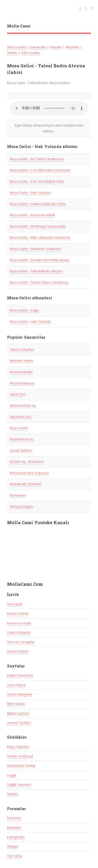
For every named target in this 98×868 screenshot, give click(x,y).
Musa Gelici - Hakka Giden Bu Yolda (38, 204)
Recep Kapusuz (22, 383)
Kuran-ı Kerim (18, 613)
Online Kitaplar (19, 632)
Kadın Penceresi (20, 675)
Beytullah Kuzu (22, 439)
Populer (56, 47)
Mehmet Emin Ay (23, 405)
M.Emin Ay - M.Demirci (27, 462)
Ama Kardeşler (21, 372)
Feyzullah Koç (21, 417)
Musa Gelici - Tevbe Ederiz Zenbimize (39, 282)
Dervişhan (18, 495)
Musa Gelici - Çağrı (24, 310)
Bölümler (14, 828)
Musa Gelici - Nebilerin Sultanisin (36, 249)
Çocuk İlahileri (21, 450)
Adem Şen (18, 394)
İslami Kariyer (18, 651)
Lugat (12, 775)
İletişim (13, 846)
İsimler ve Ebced (20, 756)
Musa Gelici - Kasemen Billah (32, 215)
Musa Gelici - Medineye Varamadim (38, 226)
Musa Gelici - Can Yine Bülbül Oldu (37, 181)
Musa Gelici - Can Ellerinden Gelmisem (40, 170)
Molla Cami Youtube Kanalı (38, 523)
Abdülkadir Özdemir (26, 484)
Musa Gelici (19, 428)
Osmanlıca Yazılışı (21, 765)
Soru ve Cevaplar (21, 642)
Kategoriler (16, 837)
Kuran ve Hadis (19, 623)
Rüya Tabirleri (18, 747)
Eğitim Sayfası (18, 713)
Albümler (72, 47)
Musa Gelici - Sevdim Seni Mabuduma (39, 260)
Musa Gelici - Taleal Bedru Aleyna (36, 271)
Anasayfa (15, 604)
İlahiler (13, 53)
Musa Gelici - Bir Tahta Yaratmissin (37, 159)
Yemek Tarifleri (19, 723)
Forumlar (14, 818)
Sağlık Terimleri (19, 785)
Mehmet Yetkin (21, 361)
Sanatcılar (38, 47)
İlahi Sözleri (31, 53)
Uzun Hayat (16, 685)
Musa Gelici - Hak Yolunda (30, 193)
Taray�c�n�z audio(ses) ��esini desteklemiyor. (49, 108)
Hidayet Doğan (21, 506)
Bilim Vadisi (16, 704)
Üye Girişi (15, 856)
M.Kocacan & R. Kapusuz (29, 473)
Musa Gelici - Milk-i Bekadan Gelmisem (40, 237)
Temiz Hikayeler (20, 694)
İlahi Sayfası (17, 47)
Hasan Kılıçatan (22, 349)
